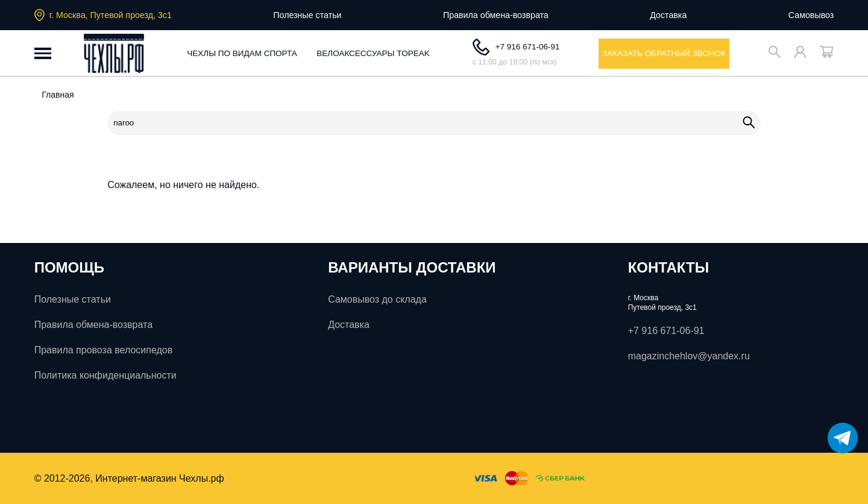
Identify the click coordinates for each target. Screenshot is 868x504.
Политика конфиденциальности (105, 375)
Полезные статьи (307, 15)
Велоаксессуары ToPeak (373, 53)
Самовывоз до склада (377, 299)
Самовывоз (811, 15)
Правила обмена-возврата (496, 15)
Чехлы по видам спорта (242, 53)
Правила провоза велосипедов (104, 350)
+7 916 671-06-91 (516, 47)
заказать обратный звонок (664, 53)
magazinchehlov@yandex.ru (689, 356)
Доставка (668, 15)
